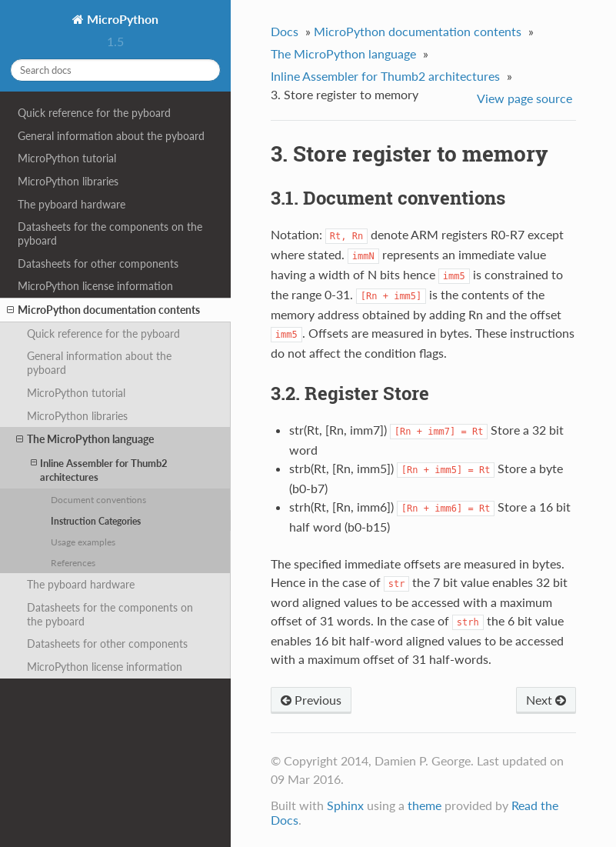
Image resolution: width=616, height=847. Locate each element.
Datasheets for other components (98, 263)
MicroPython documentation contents (103, 310)
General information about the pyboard (111, 136)
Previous (311, 700)
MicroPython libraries (68, 181)
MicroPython (121, 19)
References (73, 562)
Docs (285, 31)
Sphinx (345, 805)
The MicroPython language (85, 439)
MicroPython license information (95, 286)
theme (425, 805)
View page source (524, 98)
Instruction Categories (96, 521)
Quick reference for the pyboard (94, 113)
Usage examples (83, 542)
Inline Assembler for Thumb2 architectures (99, 470)
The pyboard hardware (72, 204)
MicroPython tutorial (67, 158)
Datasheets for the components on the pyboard (110, 233)
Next (546, 700)
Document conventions (98, 499)
